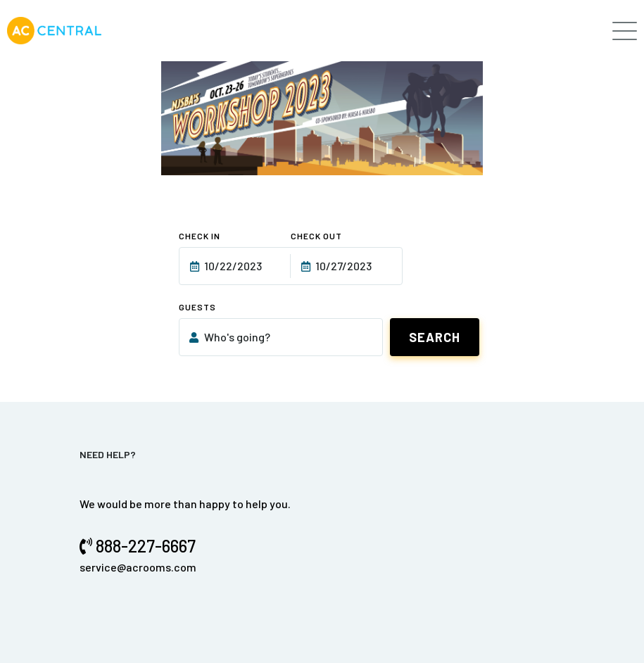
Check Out (316, 236)
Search (435, 337)
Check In (200, 236)
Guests (197, 307)
